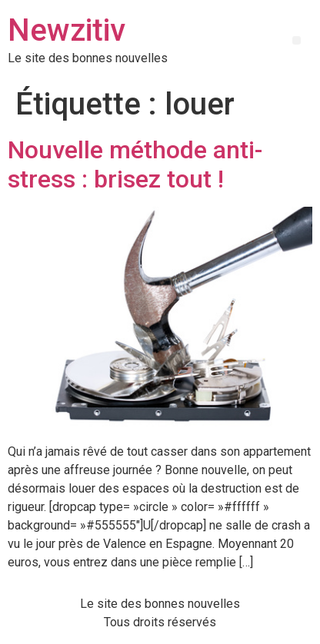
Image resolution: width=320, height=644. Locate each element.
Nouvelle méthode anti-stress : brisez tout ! (135, 164)
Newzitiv (67, 30)
